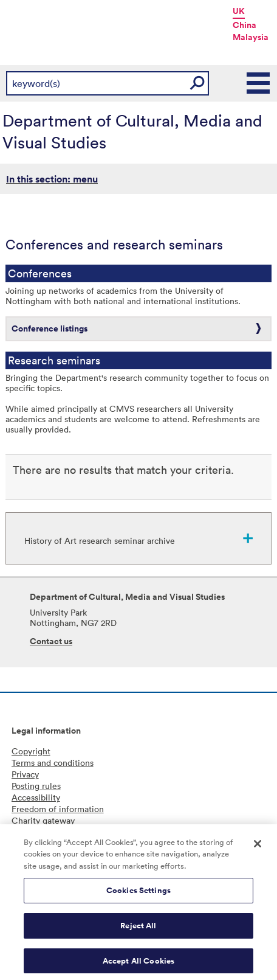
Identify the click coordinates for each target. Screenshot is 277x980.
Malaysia (251, 37)
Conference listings (50, 328)
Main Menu (259, 83)
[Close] (258, 847)
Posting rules (36, 786)
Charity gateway (43, 820)
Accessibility (36, 797)
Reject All (138, 929)
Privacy (25, 774)
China (245, 25)
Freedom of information (58, 809)
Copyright (31, 751)
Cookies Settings (138, 894)
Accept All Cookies (138, 964)
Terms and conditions (53, 763)
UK (239, 11)
